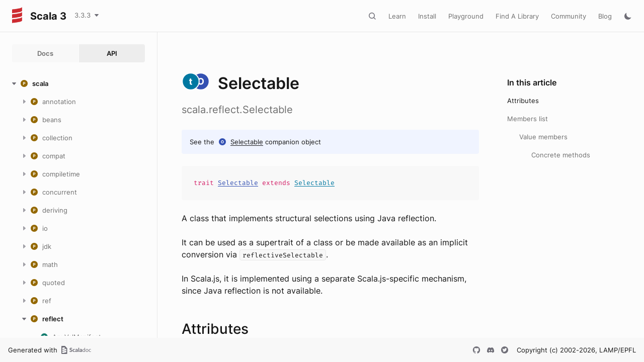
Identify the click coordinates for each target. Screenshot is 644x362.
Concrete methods (561, 155)
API (112, 53)
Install (427, 16)
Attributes (523, 101)
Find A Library (517, 16)
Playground (466, 16)
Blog (605, 16)
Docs (45, 53)
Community (569, 16)
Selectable (247, 142)
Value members (543, 137)
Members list (528, 119)
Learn (397, 16)
